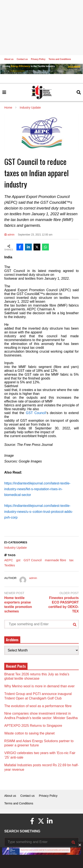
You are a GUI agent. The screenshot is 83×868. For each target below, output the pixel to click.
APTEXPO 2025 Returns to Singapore (33, 726)
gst (18, 560)
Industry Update (16, 547)
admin (9, 235)
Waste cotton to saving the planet (29, 733)
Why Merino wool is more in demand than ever (39, 686)
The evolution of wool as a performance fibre (38, 706)
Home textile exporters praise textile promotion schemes (18, 604)
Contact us (22, 59)
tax (71, 560)
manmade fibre (55, 560)
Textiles (10, 565)
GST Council (33, 560)
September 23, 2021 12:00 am (35, 235)
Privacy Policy (38, 59)
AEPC (9, 560)
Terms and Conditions (60, 59)
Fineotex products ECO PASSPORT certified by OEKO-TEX (64, 604)
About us (9, 59)
